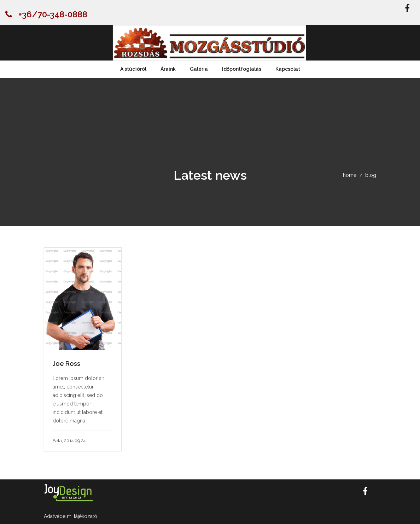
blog (371, 175)
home (350, 175)
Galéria (199, 69)
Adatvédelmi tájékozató (71, 516)
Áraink (168, 69)
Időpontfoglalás (242, 69)
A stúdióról (133, 69)
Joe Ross (66, 364)
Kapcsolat (288, 69)
